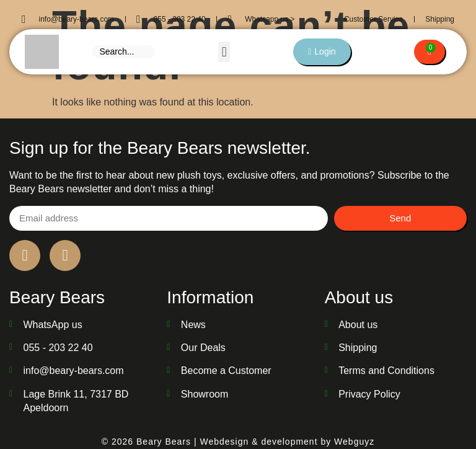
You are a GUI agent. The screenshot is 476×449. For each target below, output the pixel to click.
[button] (223, 52)
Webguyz (354, 442)
